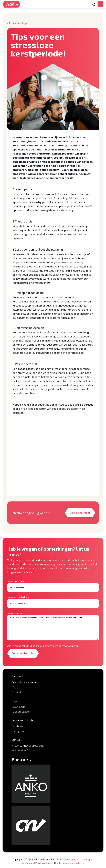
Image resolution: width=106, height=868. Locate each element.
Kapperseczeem (21, 712)
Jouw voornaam (17, 581)
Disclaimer (69, 859)
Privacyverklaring (45, 863)
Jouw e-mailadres (18, 597)
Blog (14, 702)
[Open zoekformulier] (94, 5)
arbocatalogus (84, 859)
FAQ (14, 687)
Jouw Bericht (15, 613)
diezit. (59, 859)
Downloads (18, 707)
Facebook (17, 726)
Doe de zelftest (80, 513)
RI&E (14, 697)
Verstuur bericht (23, 653)
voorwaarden (70, 646)
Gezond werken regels (25, 682)
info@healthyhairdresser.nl (28, 746)
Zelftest (16, 692)
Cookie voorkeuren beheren (70, 863)
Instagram (18, 731)
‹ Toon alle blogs (17, 23)
